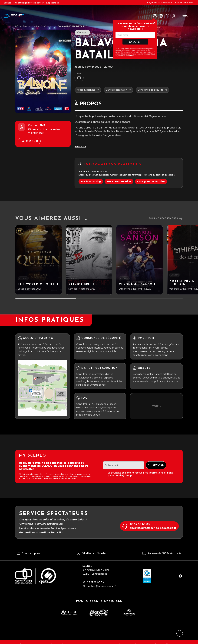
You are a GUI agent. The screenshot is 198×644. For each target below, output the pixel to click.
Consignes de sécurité (151, 181)
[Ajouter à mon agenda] (79, 78)
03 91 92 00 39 (95, 582)
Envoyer (135, 42)
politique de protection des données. (64, 478)
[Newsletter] (155, 16)
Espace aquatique (184, 2)
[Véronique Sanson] (139, 260)
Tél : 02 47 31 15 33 (29, 141)
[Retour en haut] (180, 633)
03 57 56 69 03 (140, 524)
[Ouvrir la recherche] (168, 16)
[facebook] (180, 576)
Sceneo (118, 52)
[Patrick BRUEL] (89, 260)
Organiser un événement (160, 2)
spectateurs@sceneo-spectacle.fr (153, 528)
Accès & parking (91, 181)
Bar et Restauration (119, 181)
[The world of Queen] (39, 260)
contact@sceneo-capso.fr (102, 586)
